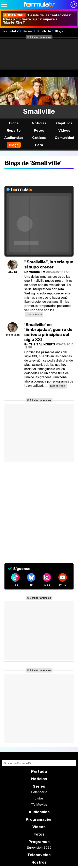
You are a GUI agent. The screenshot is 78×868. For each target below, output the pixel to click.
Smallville (44, 31)
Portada (39, 771)
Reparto (14, 130)
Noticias (39, 123)
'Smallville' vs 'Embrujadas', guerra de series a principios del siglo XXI (48, 332)
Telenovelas (39, 855)
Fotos (39, 130)
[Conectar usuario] (74, 5)
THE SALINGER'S (42, 344)
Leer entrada (34, 314)
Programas (39, 842)
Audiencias (39, 812)
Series (28, 31)
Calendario (39, 792)
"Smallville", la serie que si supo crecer (49, 264)
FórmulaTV (11, 31)
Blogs (59, 31)
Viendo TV (37, 272)
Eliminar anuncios (40, 37)
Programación (39, 819)
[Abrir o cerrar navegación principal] (4, 4)
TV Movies (39, 805)
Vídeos (64, 130)
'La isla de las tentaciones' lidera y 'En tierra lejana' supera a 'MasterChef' (37, 19)
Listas (39, 798)
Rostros (39, 862)
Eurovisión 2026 (39, 847)
